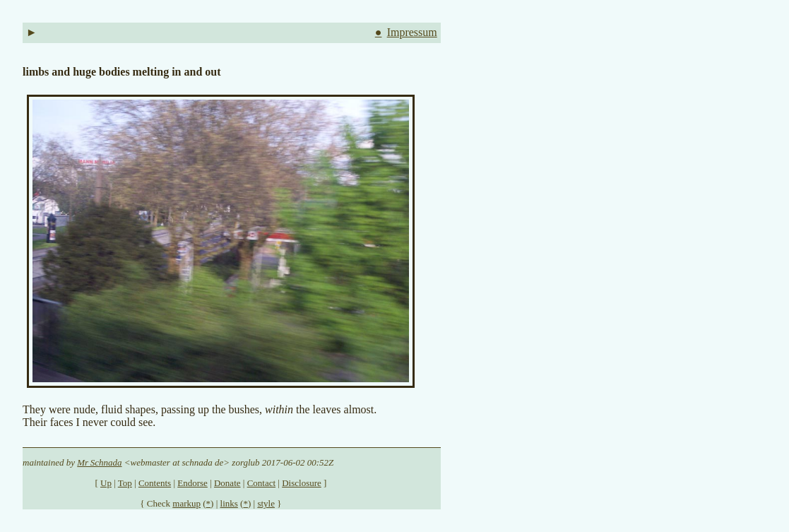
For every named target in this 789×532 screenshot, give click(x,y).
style (266, 503)
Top (125, 483)
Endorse (192, 483)
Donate (227, 483)
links (229, 503)
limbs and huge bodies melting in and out (122, 72)
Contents (155, 483)
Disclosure (302, 483)
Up (106, 483)
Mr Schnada (99, 462)
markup (186, 503)
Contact (261, 483)
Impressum (412, 32)
